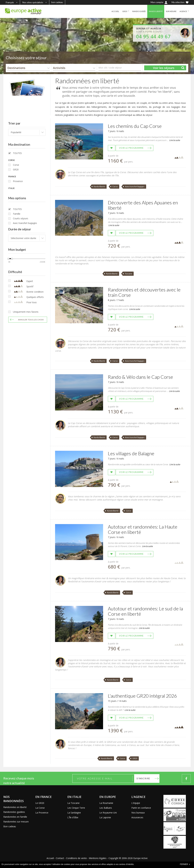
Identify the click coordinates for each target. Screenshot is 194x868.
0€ (9, 262)
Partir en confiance (141, 808)
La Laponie (105, 817)
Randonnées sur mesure (16, 822)
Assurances (137, 817)
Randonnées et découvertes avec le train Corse (144, 292)
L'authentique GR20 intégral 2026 (142, 696)
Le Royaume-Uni (108, 813)
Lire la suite (175, 140)
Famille (17, 214)
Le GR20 (40, 803)
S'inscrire (143, 778)
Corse (16, 165)
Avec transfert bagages (25, 223)
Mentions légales (98, 858)
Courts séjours (21, 218)
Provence (18, 181)
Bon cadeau (10, 826)
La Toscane (73, 803)
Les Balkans (106, 808)
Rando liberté (99, 186)
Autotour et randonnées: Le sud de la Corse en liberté (145, 611)
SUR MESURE (170, 11)
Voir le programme (131, 148)
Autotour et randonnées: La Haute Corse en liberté (143, 529)
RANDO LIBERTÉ (154, 11)
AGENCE (183, 11)
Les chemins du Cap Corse (135, 126)
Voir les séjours (164, 68)
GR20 (122, 11)
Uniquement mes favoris (26, 312)
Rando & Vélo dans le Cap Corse (140, 377)
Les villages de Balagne (131, 453)
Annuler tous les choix (31, 320)
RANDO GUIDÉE (137, 11)
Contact (60, 858)
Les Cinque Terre (76, 808)
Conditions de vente (76, 858)
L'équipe (136, 803)
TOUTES (17, 153)
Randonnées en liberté (15, 807)
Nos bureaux (138, 813)
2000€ (42, 262)
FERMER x (185, 864)
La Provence (42, 813)
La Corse (40, 808)
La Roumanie (106, 803)
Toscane (128, 274)
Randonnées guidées (14, 812)
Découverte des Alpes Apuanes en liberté (143, 205)
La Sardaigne (74, 813)
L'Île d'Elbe (73, 817)
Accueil (50, 858)
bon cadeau (57, 2)
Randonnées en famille (15, 817)
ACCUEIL (113, 11)
